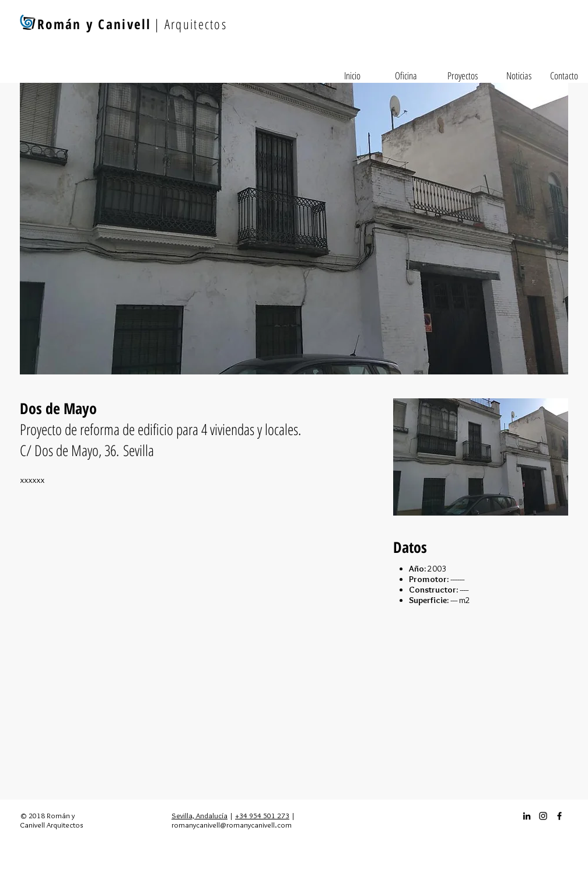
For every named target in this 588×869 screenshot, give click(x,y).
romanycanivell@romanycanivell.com (232, 825)
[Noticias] (519, 76)
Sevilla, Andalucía (199, 815)
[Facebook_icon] (559, 816)
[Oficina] (406, 76)
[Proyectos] (463, 76)
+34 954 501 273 (262, 815)
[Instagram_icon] (543, 816)
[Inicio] (352, 76)
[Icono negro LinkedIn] (527, 816)
